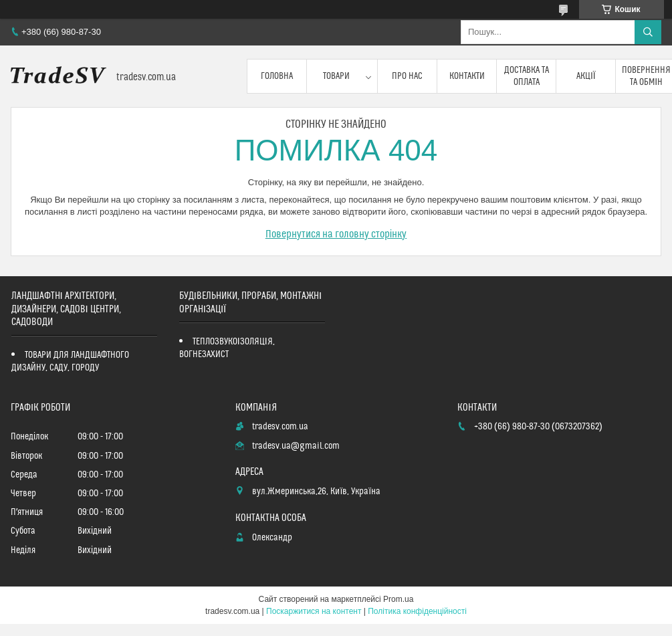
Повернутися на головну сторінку (336, 234)
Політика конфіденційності (417, 611)
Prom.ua (398, 599)
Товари (336, 76)
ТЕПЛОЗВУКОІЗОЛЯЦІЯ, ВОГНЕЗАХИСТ (227, 348)
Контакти (467, 76)
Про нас (407, 76)
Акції (586, 76)
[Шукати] (648, 32)
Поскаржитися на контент (314, 611)
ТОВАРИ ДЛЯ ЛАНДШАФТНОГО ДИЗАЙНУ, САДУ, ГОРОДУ (70, 361)
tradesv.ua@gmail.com (296, 446)
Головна (277, 76)
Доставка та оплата (527, 76)
